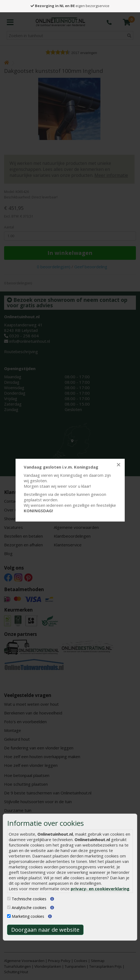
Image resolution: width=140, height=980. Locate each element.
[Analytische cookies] (9, 907)
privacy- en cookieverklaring (100, 889)
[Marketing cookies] (9, 916)
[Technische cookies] (9, 899)
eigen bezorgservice (70, 6)
